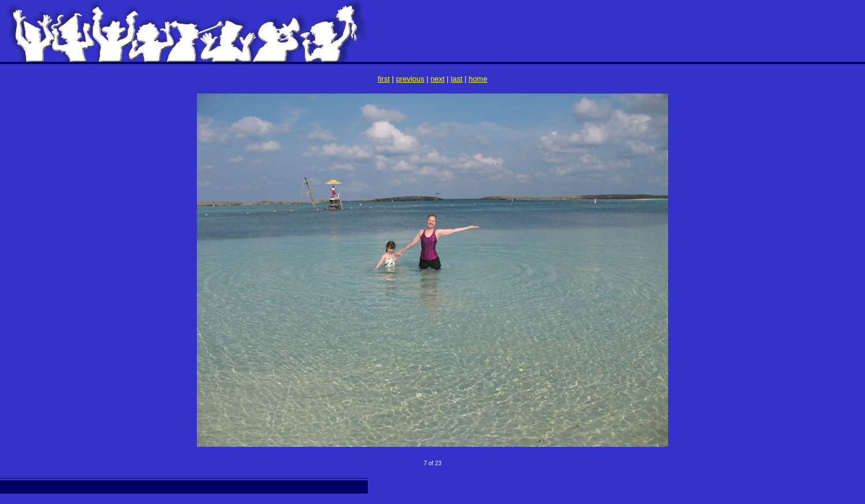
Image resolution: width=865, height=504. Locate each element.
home (478, 79)
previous (410, 79)
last (457, 79)
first (384, 79)
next (437, 79)
